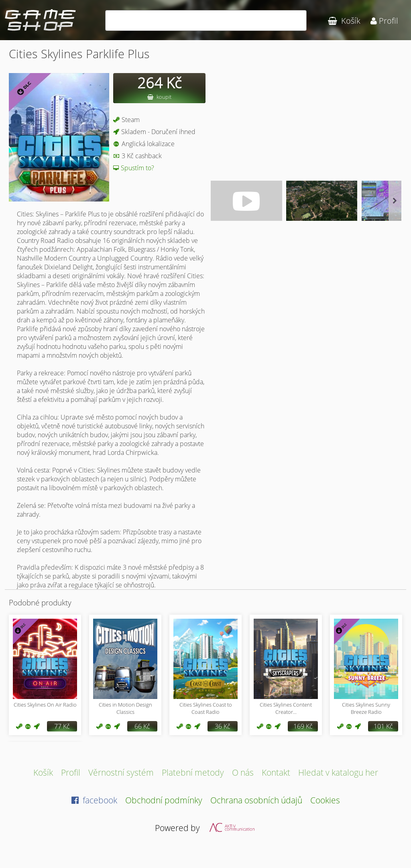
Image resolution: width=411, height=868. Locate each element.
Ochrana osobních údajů (256, 800)
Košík (43, 772)
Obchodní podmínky (164, 800)
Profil (71, 772)
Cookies (325, 800)
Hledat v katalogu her (338, 772)
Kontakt (276, 772)
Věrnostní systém (121, 772)
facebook (94, 800)
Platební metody (193, 772)
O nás (243, 772)
